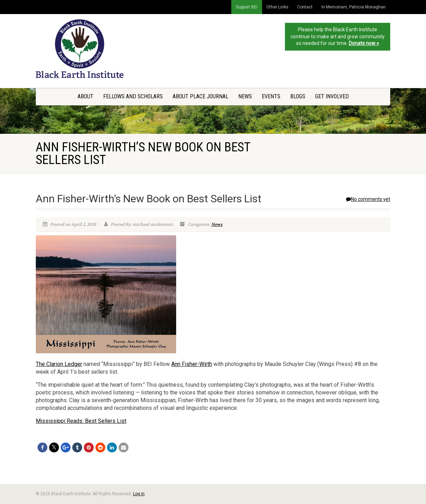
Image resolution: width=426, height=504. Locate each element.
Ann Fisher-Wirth (192, 364)
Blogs (298, 96)
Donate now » (364, 43)
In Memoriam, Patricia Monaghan (354, 7)
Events (271, 96)
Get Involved (332, 96)
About (85, 96)
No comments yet (368, 199)
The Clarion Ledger (59, 364)
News (245, 96)
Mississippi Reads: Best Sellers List (81, 421)
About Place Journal (201, 96)
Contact (305, 7)
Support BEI (247, 7)
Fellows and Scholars (133, 96)
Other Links (277, 7)
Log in (139, 494)
